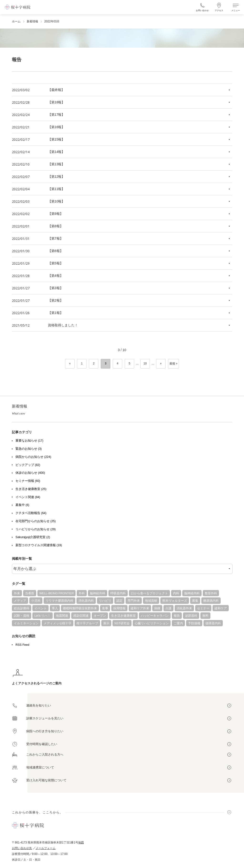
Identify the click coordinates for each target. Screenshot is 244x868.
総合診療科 (22, 608)
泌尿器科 (191, 616)
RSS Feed (22, 645)
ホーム (16, 21)
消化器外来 (184, 608)
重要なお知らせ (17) (29, 441)
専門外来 (134, 601)
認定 (119, 601)
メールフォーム (46, 848)
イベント (41, 608)
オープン (100, 616)
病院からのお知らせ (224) (33, 457)
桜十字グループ (87, 623)
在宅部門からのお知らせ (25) (36, 521)
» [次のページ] (161, 363)
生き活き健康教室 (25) (31, 489)
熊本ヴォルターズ (175, 601)
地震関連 (62, 616)
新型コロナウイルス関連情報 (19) (39, 545)
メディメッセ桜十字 (58, 623)
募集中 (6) (22, 505)
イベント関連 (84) (28, 497)
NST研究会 (122, 623)
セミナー (203, 608)
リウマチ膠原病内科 (59, 601)
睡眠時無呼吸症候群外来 (80, 608)
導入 (55, 608)
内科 (176, 593)
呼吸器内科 (118, 593)
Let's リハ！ (43, 616)
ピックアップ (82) (28, 465)
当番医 (30, 593)
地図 (81, 843)
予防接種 (194, 623)
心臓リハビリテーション (152, 623)
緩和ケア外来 (140, 608)
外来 (17, 593)
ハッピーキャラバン (155, 616)
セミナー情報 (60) (28, 481)
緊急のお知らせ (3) (29, 449)
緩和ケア (221, 608)
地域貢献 (151, 601)
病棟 (157, 608)
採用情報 (119, 608)
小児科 (36, 601)
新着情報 (32, 21)
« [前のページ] (70, 363)
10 (145, 363)
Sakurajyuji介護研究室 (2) (33, 537)
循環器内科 (213, 623)
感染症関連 (81, 616)
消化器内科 (86, 601)
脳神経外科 (98, 593)
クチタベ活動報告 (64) (31, 513)
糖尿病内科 (211, 601)
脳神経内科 (192, 593)
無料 (205, 616)
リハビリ (105, 601)
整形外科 (211, 593)
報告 (177, 616)
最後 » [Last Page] (173, 363)
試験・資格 (22, 616)
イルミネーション (26, 623)
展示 (106, 623)
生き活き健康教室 (123, 616)
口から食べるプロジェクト (149, 593)
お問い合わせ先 (22, 848)
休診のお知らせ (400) (30, 473)
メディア (20, 601)
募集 (195, 601)
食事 (105, 608)
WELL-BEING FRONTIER (56, 593)
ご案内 (178, 623)
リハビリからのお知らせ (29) (36, 529)
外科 (82, 593)
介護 (168, 608)
